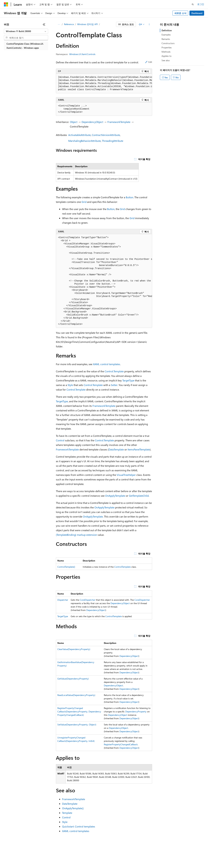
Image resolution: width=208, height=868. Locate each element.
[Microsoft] (6, 4)
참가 (49, 858)
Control (60, 440)
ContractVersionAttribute (106, 135)
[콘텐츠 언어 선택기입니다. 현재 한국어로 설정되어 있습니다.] (11, 850)
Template (67, 813)
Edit (149, 62)
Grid (84, 202)
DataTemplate (116, 449)
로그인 (201, 4)
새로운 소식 (180, 13)
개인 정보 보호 (63, 858)
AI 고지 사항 (10, 858)
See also (166, 60)
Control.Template (114, 371)
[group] (104, 84)
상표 (121, 858)
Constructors (168, 43)
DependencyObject (92, 122)
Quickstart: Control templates (79, 826)
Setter (114, 385)
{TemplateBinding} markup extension (76, 535)
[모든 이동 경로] (59, 24)
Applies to (166, 56)
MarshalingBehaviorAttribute (84, 141)
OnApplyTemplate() (73, 808)
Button (130, 197)
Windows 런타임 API (88, 24)
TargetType (128, 380)
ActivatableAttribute (79, 135)
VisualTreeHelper (126, 475)
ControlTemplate (122, 567)
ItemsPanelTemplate (139, 449)
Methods (166, 52)
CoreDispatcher (88, 600)
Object (74, 122)
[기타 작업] (149, 24)
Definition (167, 30)
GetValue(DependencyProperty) (73, 679)
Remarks (166, 39)
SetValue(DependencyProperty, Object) (77, 724)
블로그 (37, 858)
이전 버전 (25, 858)
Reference (69, 24)
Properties (167, 47)
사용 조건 (110, 858)
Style (70, 385)
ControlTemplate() (66, 567)
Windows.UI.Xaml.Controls (82, 54)
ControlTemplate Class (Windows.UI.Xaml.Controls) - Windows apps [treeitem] (25, 46)
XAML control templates (107, 364)
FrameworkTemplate (119, 122)
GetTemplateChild (139, 496)
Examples (166, 35)
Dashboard (197, 13)
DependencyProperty (136, 711)
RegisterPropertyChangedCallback (121, 744)
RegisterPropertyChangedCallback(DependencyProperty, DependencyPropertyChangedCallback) (79, 711)
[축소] (44, 24)
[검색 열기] (193, 4)
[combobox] (26, 31)
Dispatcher (63, 600)
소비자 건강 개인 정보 (88, 858)
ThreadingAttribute (113, 141)
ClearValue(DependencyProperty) (74, 649)
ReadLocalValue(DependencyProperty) (76, 695)
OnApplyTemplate (115, 496)
